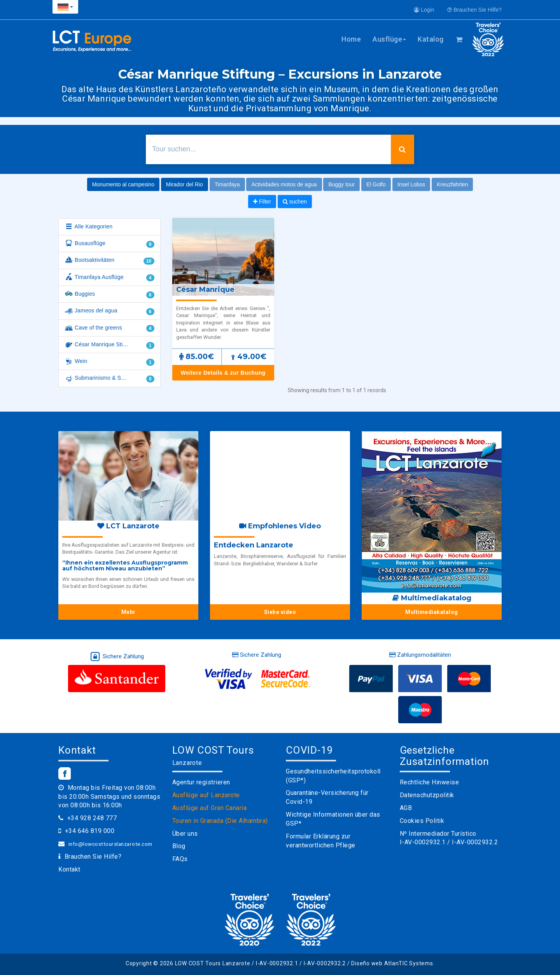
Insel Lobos (411, 184)
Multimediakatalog (432, 612)
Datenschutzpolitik (427, 795)
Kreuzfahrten (452, 184)
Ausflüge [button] (389, 39)
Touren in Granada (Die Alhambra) (220, 821)
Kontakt (69, 869)
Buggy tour (341, 184)
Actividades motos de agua (284, 184)
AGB (406, 808)
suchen (295, 202)
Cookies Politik (422, 821)
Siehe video (280, 612)
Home (351, 39)
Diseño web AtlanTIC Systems (392, 963)
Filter (262, 202)
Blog (179, 846)
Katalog (431, 39)
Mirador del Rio (185, 184)
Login (424, 10)
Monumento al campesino (123, 184)
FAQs (180, 859)
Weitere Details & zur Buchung (223, 373)
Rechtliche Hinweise (430, 782)
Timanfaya (227, 184)
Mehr (129, 612)
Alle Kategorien (88, 227)
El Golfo (376, 184)
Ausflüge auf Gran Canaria (210, 808)
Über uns (185, 834)
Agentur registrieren (201, 782)
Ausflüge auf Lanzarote (206, 795)
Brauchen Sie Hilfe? (474, 10)
